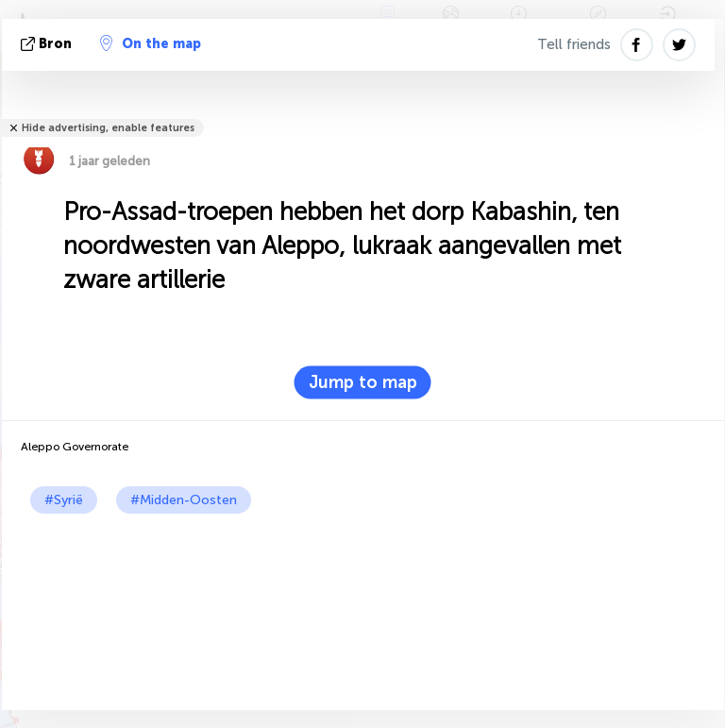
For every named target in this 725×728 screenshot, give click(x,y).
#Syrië (64, 500)
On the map (151, 43)
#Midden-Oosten (184, 500)
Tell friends (574, 44)
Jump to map (363, 382)
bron (48, 44)
